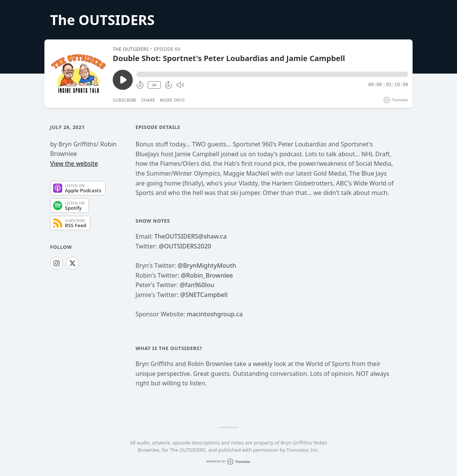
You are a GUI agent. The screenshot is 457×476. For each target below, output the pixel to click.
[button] (272, 74)
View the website (74, 163)
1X (154, 85)
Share (148, 100)
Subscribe (125, 100)
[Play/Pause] (78, 74)
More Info (172, 100)
